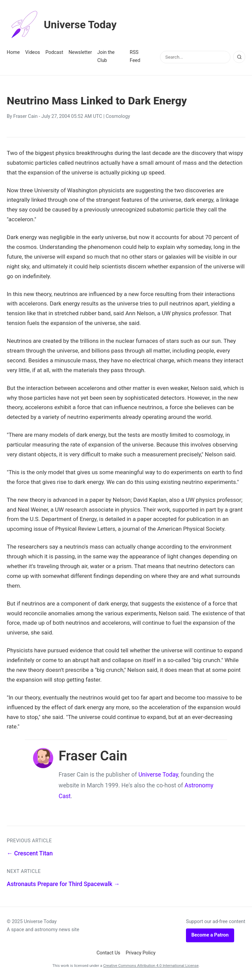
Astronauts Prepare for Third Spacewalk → (63, 884)
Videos (33, 52)
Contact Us (108, 953)
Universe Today (62, 25)
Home (13, 52)
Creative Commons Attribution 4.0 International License (151, 966)
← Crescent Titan (30, 853)
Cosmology (118, 116)
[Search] (239, 57)
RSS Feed (135, 56)
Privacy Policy (141, 953)
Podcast (54, 52)
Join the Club (106, 56)
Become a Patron (210, 935)
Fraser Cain (25, 116)
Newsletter (80, 52)
